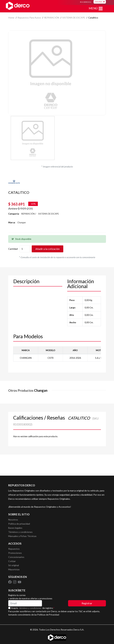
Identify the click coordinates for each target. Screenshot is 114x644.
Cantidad (13, 249)
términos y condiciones (30, 608)
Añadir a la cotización (47, 249)
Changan (22, 222)
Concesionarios (16, 557)
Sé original (14, 565)
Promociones (15, 553)
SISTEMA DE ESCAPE (74, 18)
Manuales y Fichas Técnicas (22, 536)
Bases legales (15, 528)
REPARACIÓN (52, 18)
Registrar (87, 603)
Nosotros (13, 520)
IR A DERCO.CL (85, 2)
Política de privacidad (19, 524)
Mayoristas (14, 569)
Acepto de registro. (33, 608)
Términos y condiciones (20, 532)
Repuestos (14, 549)
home (11, 18)
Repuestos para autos (29, 18)
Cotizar (12, 561)
